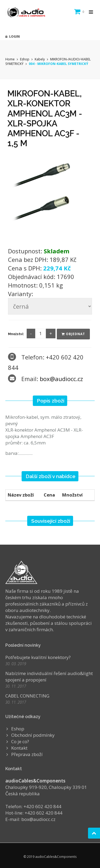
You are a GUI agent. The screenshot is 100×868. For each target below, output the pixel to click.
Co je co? (20, 741)
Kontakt (19, 748)
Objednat (73, 334)
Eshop (25, 59)
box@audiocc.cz (61, 379)
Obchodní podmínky (33, 735)
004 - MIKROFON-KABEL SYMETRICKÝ (59, 64)
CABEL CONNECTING (27, 696)
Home (10, 59)
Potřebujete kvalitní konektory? (38, 657)
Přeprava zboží (27, 754)
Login (13, 36)
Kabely (40, 59)
